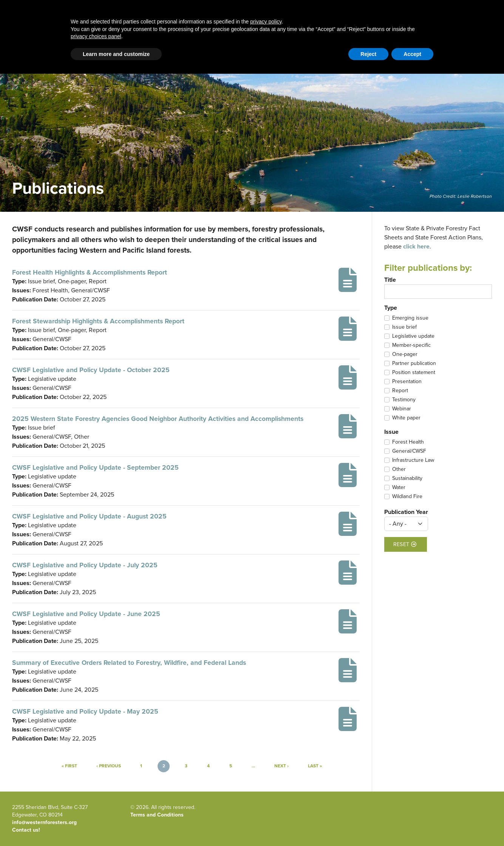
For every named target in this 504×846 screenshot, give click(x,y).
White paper (406, 418)
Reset (405, 544)
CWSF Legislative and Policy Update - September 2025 (95, 467)
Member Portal (434, 51)
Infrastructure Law (413, 460)
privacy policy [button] (266, 794)
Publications (343, 23)
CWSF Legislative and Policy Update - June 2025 (86, 614)
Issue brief (404, 327)
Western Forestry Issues (144, 23)
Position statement (414, 373)
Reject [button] (368, 826)
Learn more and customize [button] (116, 826)
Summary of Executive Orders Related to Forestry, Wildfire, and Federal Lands (129, 663)
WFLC (485, 51)
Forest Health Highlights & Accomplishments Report (90, 272)
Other (399, 469)
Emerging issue (410, 318)
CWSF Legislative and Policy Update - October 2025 (91, 370)
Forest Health (408, 442)
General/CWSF (409, 451)
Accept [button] (412, 826)
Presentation (407, 382)
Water (399, 487)
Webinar (402, 409)
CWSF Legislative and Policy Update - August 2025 (89, 516)
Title (390, 280)
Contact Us (398, 51)
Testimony (404, 400)
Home (89, 23)
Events (381, 23)
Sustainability (407, 478)
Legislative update (413, 336)
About (306, 23)
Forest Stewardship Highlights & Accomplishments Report (98, 321)
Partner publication (414, 363)
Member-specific (411, 345)
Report (400, 391)
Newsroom (417, 23)
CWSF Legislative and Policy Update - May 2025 (85, 711)
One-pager (405, 354)
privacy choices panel (96, 809)
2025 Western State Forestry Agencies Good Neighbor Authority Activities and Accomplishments (158, 419)
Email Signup (27, 51)
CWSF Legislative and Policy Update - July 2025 (85, 565)
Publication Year (406, 512)
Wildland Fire (407, 497)
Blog (197, 23)
